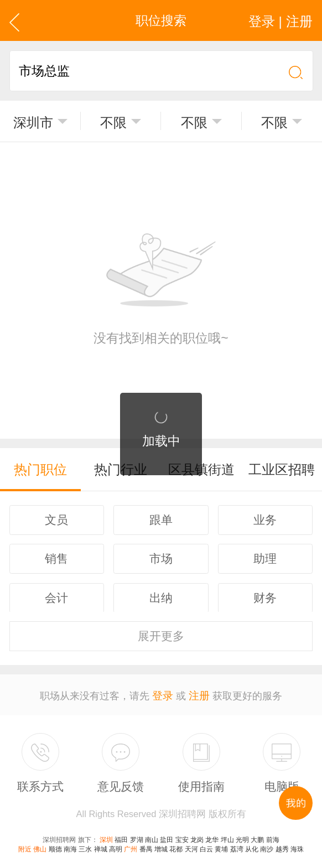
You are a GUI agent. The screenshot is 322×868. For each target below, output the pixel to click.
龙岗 (197, 835)
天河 (191, 845)
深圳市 (33, 122)
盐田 (167, 835)
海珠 (297, 845)
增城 (161, 845)
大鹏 (257, 835)
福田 (121, 835)
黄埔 (221, 845)
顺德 (55, 845)
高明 (116, 845)
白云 (206, 845)
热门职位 (40, 469)
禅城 (101, 845)
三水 (85, 845)
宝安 (182, 835)
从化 (252, 845)
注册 (199, 691)
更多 (161, 633)
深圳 (106, 835)
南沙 (267, 845)
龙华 (212, 835)
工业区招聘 (282, 469)
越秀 (282, 845)
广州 (131, 845)
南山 (152, 835)
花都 (176, 845)
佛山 (40, 845)
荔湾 (237, 845)
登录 (163, 691)
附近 (25, 845)
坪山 (227, 835)
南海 (70, 845)
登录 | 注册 (282, 20)
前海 (273, 835)
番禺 (146, 845)
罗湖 (137, 835)
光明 (242, 835)
